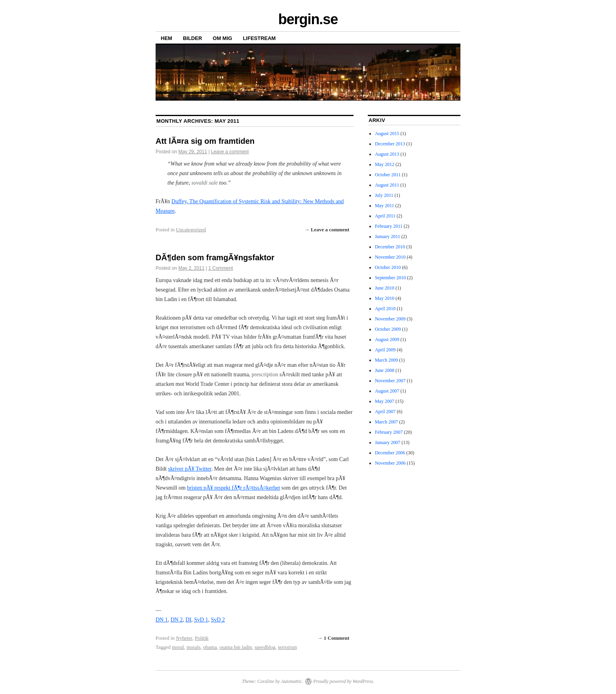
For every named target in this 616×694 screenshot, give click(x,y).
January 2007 (388, 442)
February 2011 (389, 226)
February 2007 (389, 432)
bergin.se (308, 19)
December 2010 (390, 247)
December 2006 (390, 453)
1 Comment (221, 268)
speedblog (265, 647)
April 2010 (385, 309)
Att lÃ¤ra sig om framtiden (205, 141)
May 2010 (385, 298)
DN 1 (162, 620)
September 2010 (390, 278)
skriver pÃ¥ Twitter (190, 469)
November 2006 (390, 463)
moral (178, 647)
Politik (202, 638)
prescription (265, 375)
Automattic (292, 681)
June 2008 (385, 370)
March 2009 (386, 360)
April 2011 (385, 216)
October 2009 (388, 329)
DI (188, 620)
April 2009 (385, 350)
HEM (166, 38)
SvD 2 (218, 620)
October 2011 (388, 175)
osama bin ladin (236, 647)
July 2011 (384, 195)
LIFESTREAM (259, 38)
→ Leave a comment (327, 230)
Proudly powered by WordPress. (344, 681)
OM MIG (222, 38)
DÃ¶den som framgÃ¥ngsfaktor (215, 257)
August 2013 (387, 154)
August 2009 (387, 339)
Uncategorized (191, 230)
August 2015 (387, 133)
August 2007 (387, 391)
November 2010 (390, 257)
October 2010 (388, 267)
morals (193, 647)
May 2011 (385, 206)
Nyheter (184, 638)
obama (210, 647)
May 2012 (385, 164)
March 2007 (386, 422)
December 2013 (390, 144)
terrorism (287, 647)
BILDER (192, 38)
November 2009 (390, 319)
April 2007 (385, 412)
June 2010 (385, 288)
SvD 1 (201, 620)
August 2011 (387, 185)
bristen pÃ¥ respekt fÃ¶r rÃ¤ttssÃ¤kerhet (233, 488)
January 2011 (388, 236)
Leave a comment (230, 152)
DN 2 (177, 620)
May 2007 (385, 401)
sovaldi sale (205, 183)
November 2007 (390, 381)
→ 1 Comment (334, 638)
